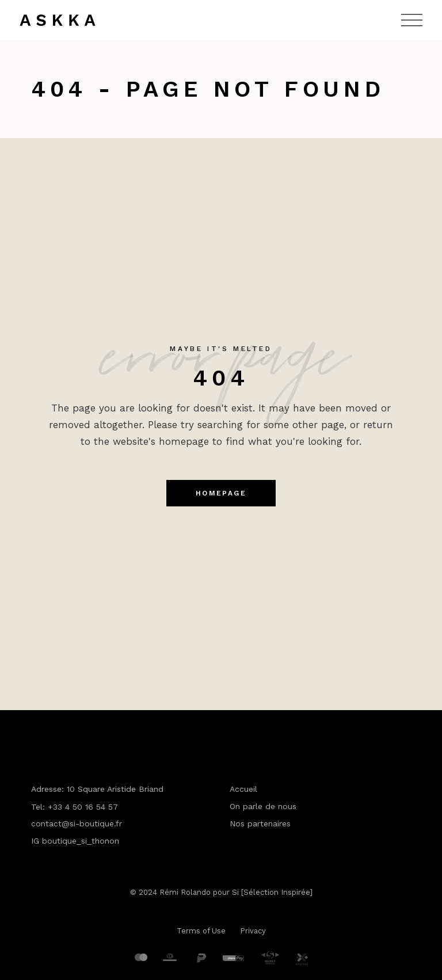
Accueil (243, 789)
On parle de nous (263, 806)
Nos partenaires (260, 823)
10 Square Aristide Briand (115, 789)
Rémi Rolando (185, 892)
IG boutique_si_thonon (75, 841)
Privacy (253, 931)
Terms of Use (201, 931)
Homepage (221, 493)
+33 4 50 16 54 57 (83, 807)
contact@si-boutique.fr (77, 823)
